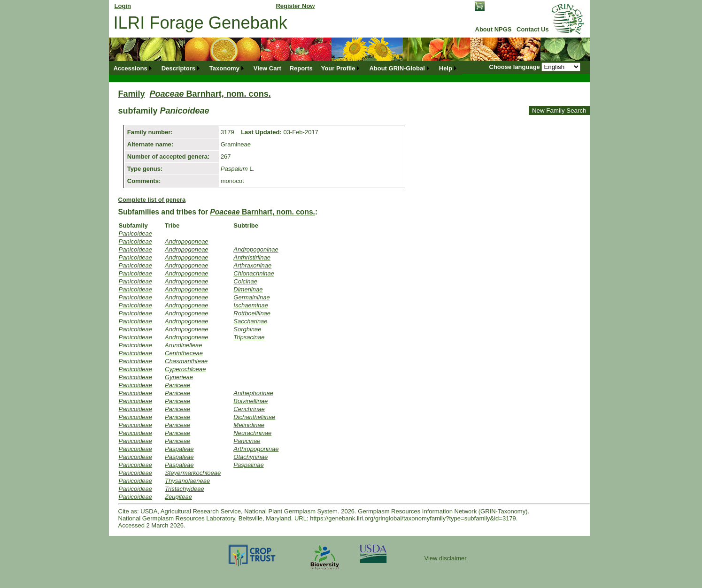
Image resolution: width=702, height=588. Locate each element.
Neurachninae (252, 433)
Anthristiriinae (252, 257)
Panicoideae (136, 233)
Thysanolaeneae (187, 481)
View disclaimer (445, 558)
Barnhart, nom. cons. (210, 94)
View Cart (267, 68)
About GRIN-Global (397, 68)
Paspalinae (248, 465)
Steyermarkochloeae (193, 473)
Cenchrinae (249, 409)
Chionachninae (254, 273)
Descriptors (178, 68)
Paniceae (177, 385)
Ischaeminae (251, 305)
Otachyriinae (251, 457)
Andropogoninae (256, 249)
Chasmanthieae (186, 361)
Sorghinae (247, 329)
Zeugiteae (178, 497)
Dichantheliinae (254, 417)
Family (132, 94)
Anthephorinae (253, 393)
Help (446, 68)
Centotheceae (184, 353)
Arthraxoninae (252, 265)
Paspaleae (179, 449)
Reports (301, 68)
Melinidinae (249, 425)
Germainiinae (251, 297)
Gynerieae (179, 377)
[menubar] (286, 68)
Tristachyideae (185, 489)
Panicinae (247, 441)
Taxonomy (224, 68)
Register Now (295, 6)
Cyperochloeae (185, 369)
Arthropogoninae (256, 449)
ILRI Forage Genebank (201, 23)
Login (123, 6)
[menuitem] (133, 68)
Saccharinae (250, 321)
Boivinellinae (251, 401)
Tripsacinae (249, 337)
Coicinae (245, 281)
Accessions (130, 68)
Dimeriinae (248, 289)
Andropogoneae (187, 241)
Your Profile (338, 68)
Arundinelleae (184, 345)
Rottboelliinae (252, 313)
